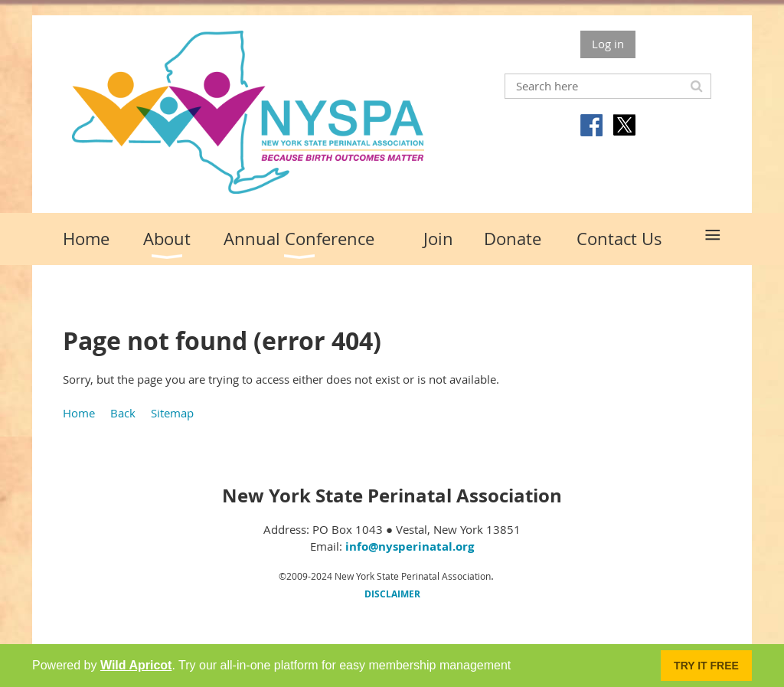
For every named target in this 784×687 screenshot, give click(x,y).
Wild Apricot (136, 665)
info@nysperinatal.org (410, 546)
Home (79, 413)
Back (123, 413)
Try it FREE (706, 666)
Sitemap (172, 413)
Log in (608, 44)
